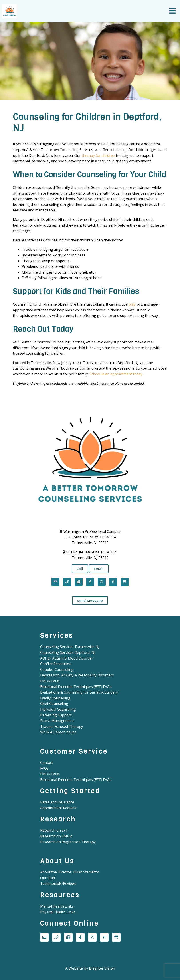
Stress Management (57, 721)
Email (99, 569)
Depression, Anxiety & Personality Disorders (77, 675)
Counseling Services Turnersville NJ (70, 647)
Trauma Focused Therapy (62, 726)
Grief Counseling (54, 704)
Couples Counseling (57, 670)
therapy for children (98, 155)
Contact (47, 763)
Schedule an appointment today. (116, 374)
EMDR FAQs (50, 681)
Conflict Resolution (56, 664)
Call (80, 569)
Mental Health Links (57, 906)
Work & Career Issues (58, 732)
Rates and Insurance (57, 802)
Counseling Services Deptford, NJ (68, 652)
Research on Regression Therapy (68, 842)
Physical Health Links (58, 912)
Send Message (90, 600)
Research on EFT (54, 830)
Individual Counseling (58, 709)
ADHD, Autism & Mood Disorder (67, 658)
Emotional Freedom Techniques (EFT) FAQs (76, 687)
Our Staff (48, 878)
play (132, 304)
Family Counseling (55, 698)
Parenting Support (56, 715)
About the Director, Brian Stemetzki (70, 872)
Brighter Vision (102, 968)
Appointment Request (58, 808)
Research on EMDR (56, 836)
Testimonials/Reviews (58, 883)
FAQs (44, 768)
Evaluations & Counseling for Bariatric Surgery (79, 692)
